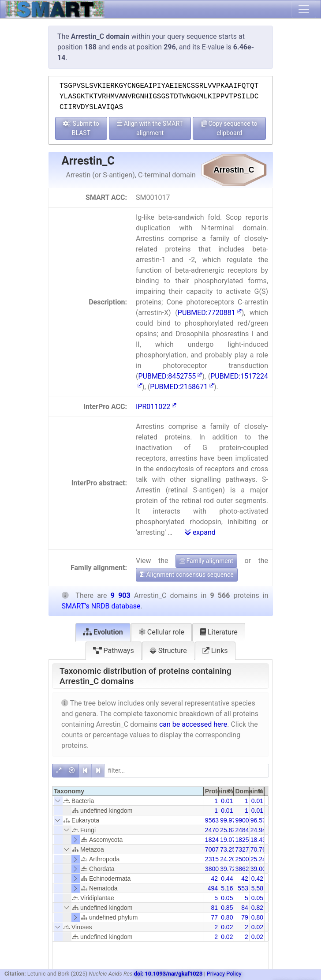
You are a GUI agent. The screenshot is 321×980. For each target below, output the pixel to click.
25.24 (258, 859)
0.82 (257, 908)
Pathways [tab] (114, 651)
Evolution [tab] (103, 632)
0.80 (227, 917)
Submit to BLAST (81, 128)
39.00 (258, 869)
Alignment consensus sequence (187, 574)
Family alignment (206, 561)
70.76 (258, 849)
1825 (242, 840)
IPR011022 (156, 407)
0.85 (227, 908)
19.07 (228, 840)
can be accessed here (193, 724)
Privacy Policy (224, 974)
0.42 (257, 879)
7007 (212, 849)
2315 (212, 859)
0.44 (227, 879)
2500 (242, 859)
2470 (212, 830)
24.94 (258, 830)
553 (243, 888)
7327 (242, 849)
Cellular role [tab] (161, 632)
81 (215, 908)
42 (215, 879)
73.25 (228, 849)
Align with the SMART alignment (150, 128)
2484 (242, 830)
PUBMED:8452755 (170, 376)
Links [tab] (215, 651)
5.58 (257, 888)
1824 (212, 840)
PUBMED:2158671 (182, 387)
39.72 (228, 869)
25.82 (228, 830)
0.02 (227, 927)
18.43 (258, 840)
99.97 (228, 820)
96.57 (258, 820)
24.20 (228, 859)
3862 (242, 869)
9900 (242, 820)
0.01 (227, 801)
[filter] (187, 771)
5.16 (227, 888)
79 (245, 917)
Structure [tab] (168, 651)
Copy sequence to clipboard (230, 128)
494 (213, 888)
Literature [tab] (219, 632)
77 (215, 917)
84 (245, 908)
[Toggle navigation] (304, 9)
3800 (212, 869)
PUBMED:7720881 (210, 313)
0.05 (227, 898)
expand (200, 532)
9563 (212, 820)
